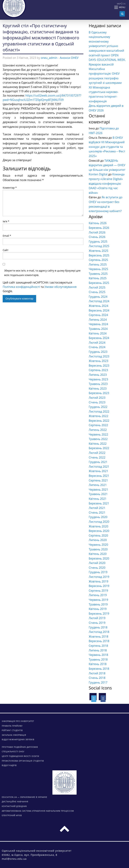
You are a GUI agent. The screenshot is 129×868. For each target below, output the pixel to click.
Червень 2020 (98, 545)
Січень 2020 (97, 568)
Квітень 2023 (98, 389)
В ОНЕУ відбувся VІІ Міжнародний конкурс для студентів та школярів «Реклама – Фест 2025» (107, 147)
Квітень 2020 (98, 554)
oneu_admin (49, 58)
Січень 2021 (97, 513)
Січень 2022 (97, 457)
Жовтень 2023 (98, 361)
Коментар (10, 188)
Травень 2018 (98, 659)
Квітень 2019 (98, 609)
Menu (122, 7)
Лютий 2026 (97, 232)
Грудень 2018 (98, 627)
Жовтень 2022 (98, 416)
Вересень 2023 (99, 366)
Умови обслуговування (60, 287)
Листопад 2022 (99, 411)
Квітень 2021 (98, 499)
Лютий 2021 (97, 508)
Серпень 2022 (98, 425)
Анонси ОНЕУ (69, 58)
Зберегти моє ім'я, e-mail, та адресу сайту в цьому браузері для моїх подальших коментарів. (42, 273)
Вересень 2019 (99, 586)
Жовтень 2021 (98, 471)
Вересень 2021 (99, 476)
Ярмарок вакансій (101, 64)
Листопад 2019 (99, 577)
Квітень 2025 (98, 278)
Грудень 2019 (98, 572)
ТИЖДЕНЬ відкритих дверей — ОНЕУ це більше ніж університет (107, 165)
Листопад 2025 (99, 246)
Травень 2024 (98, 329)
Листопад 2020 (99, 522)
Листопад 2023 (99, 356)
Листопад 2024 (99, 301)
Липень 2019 (98, 595)
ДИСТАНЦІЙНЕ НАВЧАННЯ (15, 802)
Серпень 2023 (98, 370)
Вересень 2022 (99, 421)
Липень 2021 (98, 485)
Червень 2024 (98, 324)
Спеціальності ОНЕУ (13, 752)
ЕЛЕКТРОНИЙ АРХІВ (12, 815)
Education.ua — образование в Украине (25, 797)
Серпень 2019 (98, 591)
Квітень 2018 (98, 664)
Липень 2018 (98, 650)
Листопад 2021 (99, 467)
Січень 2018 (97, 678)
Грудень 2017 (98, 682)
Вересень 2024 (99, 310)
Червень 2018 (98, 655)
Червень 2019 (98, 600)
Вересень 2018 (99, 641)
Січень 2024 (97, 347)
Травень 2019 (98, 604)
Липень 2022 (98, 430)
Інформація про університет (18, 721)
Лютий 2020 (97, 563)
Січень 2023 (97, 402)
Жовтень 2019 (98, 581)
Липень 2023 (98, 375)
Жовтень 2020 (98, 526)
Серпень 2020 (98, 535)
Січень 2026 (97, 237)
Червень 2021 (98, 490)
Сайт (6, 250)
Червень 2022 (98, 434)
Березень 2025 (99, 283)
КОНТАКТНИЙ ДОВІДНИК (14, 806)
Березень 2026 (99, 228)
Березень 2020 (99, 558)
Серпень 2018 (98, 646)
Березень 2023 (99, 393)
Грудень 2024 (98, 297)
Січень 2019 (97, 623)
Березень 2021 (99, 503)
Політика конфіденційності (21, 287)
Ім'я (6, 221)
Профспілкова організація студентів (23, 761)
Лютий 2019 (97, 618)
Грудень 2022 (98, 407)
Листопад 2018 (99, 632)
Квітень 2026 (98, 223)
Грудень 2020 (98, 517)
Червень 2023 (98, 379)
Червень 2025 (98, 269)
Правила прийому (12, 726)
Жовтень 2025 (98, 251)
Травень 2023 (98, 384)
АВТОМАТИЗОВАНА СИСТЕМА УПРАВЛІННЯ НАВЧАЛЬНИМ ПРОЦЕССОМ (38, 811)
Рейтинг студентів (12, 730)
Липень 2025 (98, 265)
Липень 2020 (98, 540)
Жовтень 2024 (98, 306)
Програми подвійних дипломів (20, 747)
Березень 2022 (99, 448)
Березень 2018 (99, 669)
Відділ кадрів (9, 765)
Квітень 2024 (98, 333)
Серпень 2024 (98, 315)
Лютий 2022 (97, 453)
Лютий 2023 (97, 398)
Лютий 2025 (97, 287)
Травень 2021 (98, 494)
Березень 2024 (99, 338)
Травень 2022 (98, 439)
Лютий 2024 (97, 343)
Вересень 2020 (99, 531)
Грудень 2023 (98, 352)
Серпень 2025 (98, 260)
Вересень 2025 (99, 255)
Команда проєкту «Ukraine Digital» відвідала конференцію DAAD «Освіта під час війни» (107, 183)
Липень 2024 (98, 320)
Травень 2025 (98, 274)
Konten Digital (98, 174)
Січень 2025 (97, 292)
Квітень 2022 (98, 444)
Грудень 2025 (98, 242)
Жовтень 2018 (98, 637)
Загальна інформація (14, 735)
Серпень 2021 (98, 480)
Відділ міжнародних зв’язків (18, 740)
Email (7, 236)
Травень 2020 (98, 549)
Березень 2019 (99, 614)
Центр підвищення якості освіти (20, 756)
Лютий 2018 (97, 673)
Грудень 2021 (98, 462)
